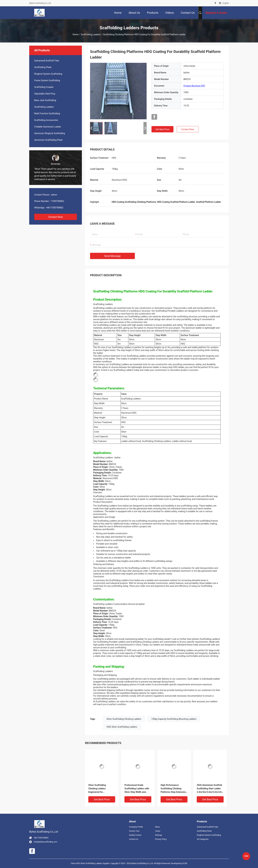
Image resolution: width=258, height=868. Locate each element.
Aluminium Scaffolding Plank (48, 140)
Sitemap (159, 835)
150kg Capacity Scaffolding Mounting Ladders (174, 719)
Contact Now (55, 217)
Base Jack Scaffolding (45, 100)
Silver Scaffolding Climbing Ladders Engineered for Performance (97, 789)
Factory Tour (134, 831)
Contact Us (134, 839)
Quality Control (135, 835)
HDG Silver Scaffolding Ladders (122, 727)
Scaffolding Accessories (46, 120)
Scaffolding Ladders (91, 34)
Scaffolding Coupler (44, 87)
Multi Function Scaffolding (47, 113)
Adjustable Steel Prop (45, 94)
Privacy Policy (161, 839)
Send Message (112, 256)
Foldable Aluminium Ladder (48, 127)
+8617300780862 (55, 208)
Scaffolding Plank (43, 67)
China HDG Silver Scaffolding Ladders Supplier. (91, 863)
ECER (185, 863)
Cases (158, 831)
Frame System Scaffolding (47, 80)
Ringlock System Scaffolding (48, 74)
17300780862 (57, 201)
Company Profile (136, 827)
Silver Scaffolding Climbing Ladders (124, 719)
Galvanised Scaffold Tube (47, 61)
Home (76, 34)
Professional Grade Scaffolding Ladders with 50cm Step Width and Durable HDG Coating (137, 789)
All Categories (203, 839)
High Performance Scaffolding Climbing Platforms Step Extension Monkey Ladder (173, 789)
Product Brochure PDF (194, 86)
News (157, 827)
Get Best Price (162, 129)
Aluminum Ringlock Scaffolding (50, 133)
